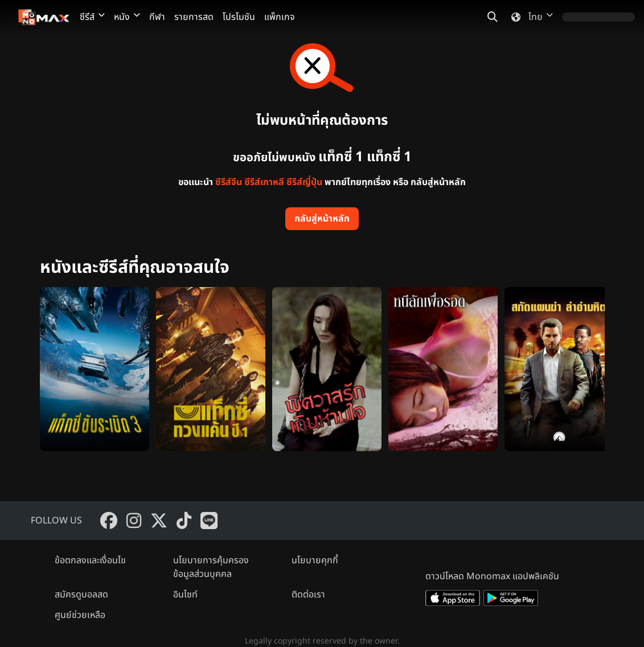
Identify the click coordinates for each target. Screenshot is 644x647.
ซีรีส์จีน (229, 182)
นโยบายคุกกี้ (315, 560)
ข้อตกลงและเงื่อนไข (90, 560)
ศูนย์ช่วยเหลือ (80, 615)
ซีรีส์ (92, 17)
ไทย (530, 17)
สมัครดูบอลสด (81, 595)
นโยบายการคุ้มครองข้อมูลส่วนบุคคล (211, 567)
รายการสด (194, 17)
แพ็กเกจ (280, 17)
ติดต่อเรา (308, 595)
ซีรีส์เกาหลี (264, 182)
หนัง (127, 17)
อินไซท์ (185, 595)
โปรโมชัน (239, 17)
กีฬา (157, 17)
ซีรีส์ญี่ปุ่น (304, 182)
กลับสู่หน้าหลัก (322, 219)
